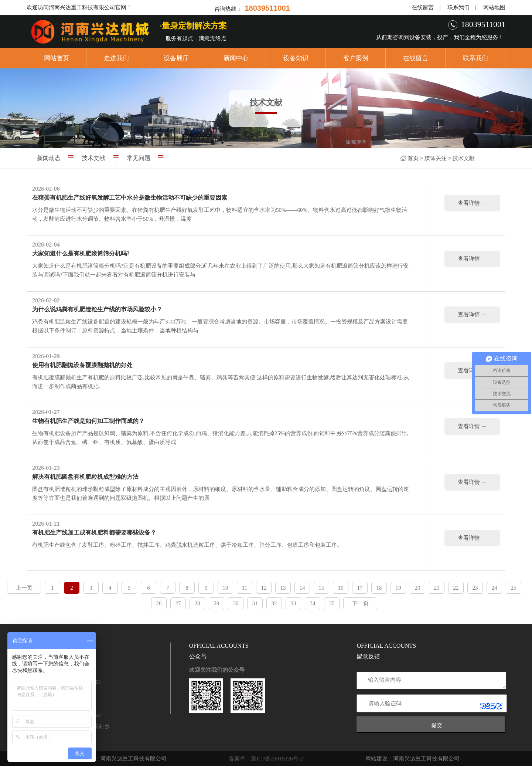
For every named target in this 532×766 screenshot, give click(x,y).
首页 (413, 158)
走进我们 (116, 58)
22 (456, 588)
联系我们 (458, 7)
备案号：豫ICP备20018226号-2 (266, 759)
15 (322, 588)
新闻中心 (236, 58)
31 (255, 603)
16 (341, 588)
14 (302, 588)
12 (264, 588)
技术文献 (464, 158)
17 (360, 588)
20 (418, 588)
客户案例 (356, 58)
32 (274, 603)
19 (398, 588)
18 (379, 588)
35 (332, 603)
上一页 (24, 588)
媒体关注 (436, 158)
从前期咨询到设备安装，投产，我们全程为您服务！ (440, 37)
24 (495, 588)
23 (475, 588)
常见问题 (139, 158)
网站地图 (494, 7)
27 (178, 603)
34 (313, 603)
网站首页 (57, 58)
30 (236, 603)
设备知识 (296, 58)
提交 (437, 725)
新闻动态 (49, 158)
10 (226, 588)
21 (437, 588)
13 (283, 588)
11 (245, 588)
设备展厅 (176, 58)
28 (197, 603)
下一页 (360, 603)
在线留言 (423, 7)
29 (217, 603)
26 (159, 603)
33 (294, 603)
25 (514, 588)
